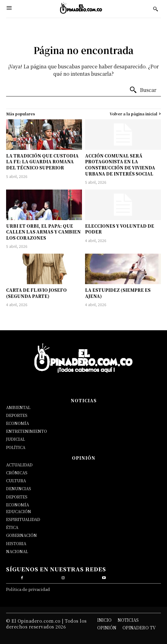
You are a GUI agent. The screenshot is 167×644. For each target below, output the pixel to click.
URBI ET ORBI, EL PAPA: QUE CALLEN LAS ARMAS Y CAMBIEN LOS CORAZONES (43, 232)
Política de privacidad (28, 589)
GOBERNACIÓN (21, 535)
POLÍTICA (16, 447)
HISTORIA (16, 543)
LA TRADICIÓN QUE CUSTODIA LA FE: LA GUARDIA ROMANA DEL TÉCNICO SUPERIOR (42, 162)
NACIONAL (17, 551)
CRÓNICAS (17, 473)
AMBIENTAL (18, 407)
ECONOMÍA (18, 423)
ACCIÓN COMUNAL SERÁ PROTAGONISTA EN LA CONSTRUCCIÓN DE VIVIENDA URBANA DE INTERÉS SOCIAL (120, 165)
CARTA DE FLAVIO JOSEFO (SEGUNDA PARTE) (36, 293)
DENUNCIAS (19, 488)
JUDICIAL (16, 439)
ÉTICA (12, 527)
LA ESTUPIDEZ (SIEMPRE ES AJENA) (118, 293)
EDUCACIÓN (19, 511)
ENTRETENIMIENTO (27, 431)
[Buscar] (143, 90)
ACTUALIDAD (19, 465)
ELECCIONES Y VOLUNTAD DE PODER (120, 229)
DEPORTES (17, 415)
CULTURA (16, 481)
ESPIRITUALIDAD (23, 519)
